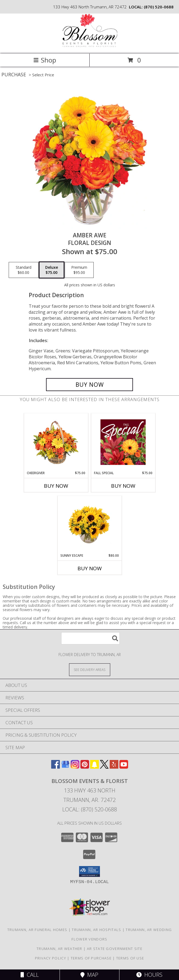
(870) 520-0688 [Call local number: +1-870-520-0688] (159, 7)
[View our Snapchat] (95, 767)
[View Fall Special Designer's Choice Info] (123, 442)
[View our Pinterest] (85, 767)
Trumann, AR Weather (59, 949)
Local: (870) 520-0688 (90, 809)
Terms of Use (130, 958)
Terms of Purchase (91, 958)
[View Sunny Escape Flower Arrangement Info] (89, 525)
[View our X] (104, 767)
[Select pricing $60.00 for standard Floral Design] (24, 270)
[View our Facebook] (56, 767)
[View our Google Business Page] (65, 767)
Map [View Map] (89, 975)
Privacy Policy (51, 958)
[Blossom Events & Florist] (89, 46)
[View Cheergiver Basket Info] (56, 442)
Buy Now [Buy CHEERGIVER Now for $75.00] (56, 486)
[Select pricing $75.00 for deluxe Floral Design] (52, 270)
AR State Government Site (115, 949)
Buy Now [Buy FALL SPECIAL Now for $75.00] (123, 486)
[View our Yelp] (114, 767)
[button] (89, 871)
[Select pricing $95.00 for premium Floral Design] (79, 270)
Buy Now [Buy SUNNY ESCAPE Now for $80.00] (90, 568)
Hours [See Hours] (149, 975)
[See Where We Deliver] (90, 669)
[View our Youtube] (124, 767)
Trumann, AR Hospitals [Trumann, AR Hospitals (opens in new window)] (96, 930)
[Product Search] (90, 638)
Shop (45, 60)
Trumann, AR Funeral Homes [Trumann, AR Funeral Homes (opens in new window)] (37, 930)
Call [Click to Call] (30, 975)
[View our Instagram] (75, 767)
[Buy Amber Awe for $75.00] (89, 385)
